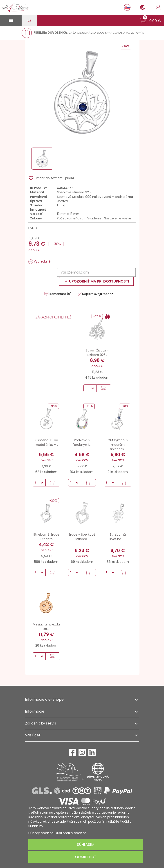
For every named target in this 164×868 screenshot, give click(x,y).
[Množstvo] (90, 388)
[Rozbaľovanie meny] (142, 7)
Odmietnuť (86, 857)
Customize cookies (71, 833)
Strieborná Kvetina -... (118, 537)
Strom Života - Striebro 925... (97, 353)
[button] (150, 21)
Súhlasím (86, 845)
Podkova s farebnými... (82, 442)
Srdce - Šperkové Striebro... (82, 537)
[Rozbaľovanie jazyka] (127, 7)
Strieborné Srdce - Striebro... (46, 537)
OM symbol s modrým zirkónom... (118, 445)
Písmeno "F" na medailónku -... (46, 442)
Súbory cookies (41, 833)
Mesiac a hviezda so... (46, 627)
